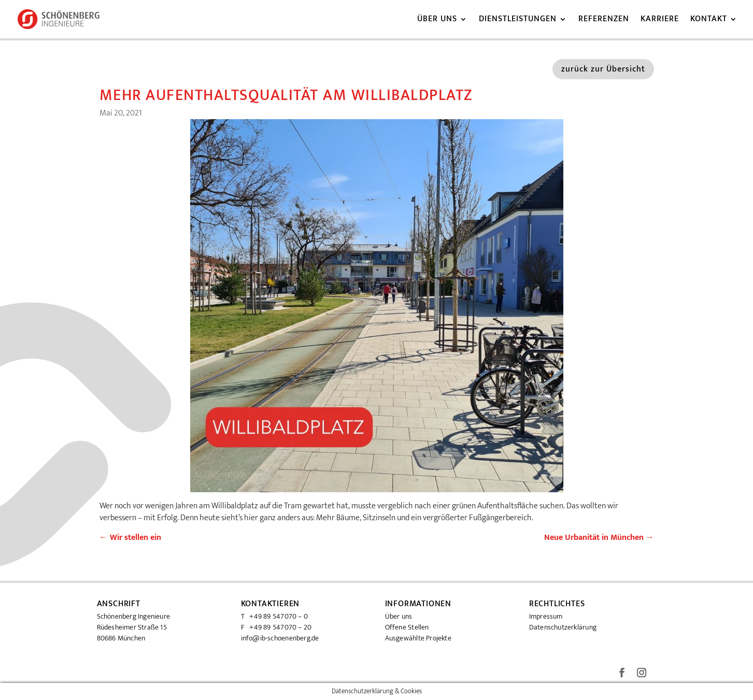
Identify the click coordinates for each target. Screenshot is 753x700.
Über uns (437, 21)
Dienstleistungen (518, 21)
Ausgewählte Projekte (418, 638)
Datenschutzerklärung (563, 627)
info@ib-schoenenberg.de (280, 638)
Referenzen (604, 21)
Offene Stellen (407, 627)
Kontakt (709, 21)
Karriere (660, 21)
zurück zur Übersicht (603, 69)
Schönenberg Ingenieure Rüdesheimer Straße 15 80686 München (134, 627)
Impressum (546, 616)
